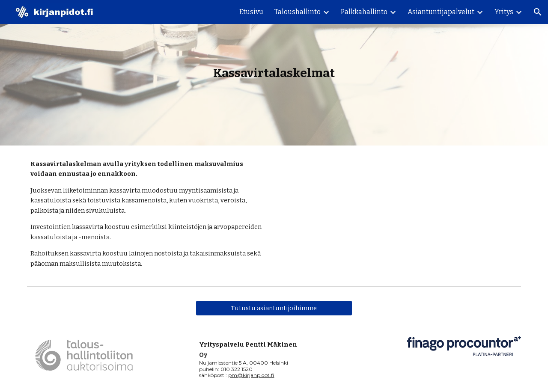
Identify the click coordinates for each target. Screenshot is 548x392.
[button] (538, 12)
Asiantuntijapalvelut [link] (441, 12)
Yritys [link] (504, 12)
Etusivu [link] (251, 12)
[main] (274, 73)
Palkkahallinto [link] (364, 12)
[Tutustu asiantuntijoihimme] (274, 308)
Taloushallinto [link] (298, 12)
